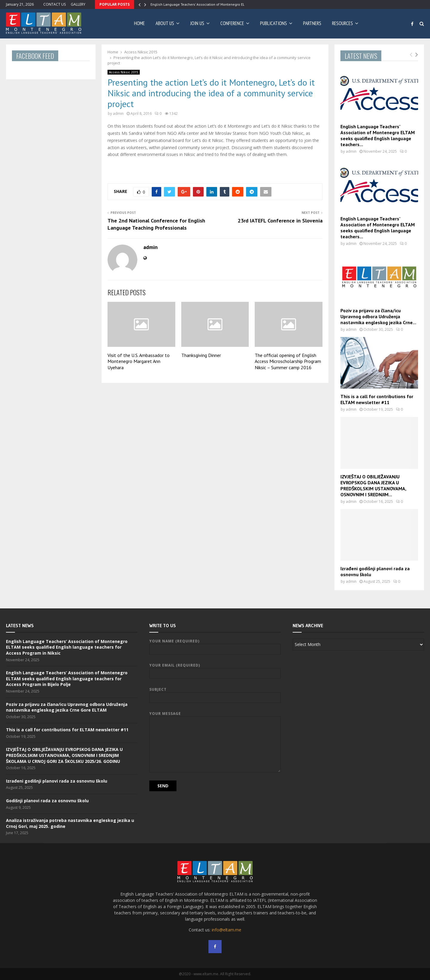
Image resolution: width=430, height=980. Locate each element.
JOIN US (197, 23)
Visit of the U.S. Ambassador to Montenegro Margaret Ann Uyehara (139, 361)
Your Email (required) (215, 669)
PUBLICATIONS (274, 23)
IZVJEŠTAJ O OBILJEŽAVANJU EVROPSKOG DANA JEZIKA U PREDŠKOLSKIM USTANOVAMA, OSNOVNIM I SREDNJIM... (373, 486)
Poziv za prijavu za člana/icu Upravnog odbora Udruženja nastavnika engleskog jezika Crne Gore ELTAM (67, 707)
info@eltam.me (226, 930)
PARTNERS (312, 23)
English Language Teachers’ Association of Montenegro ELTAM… (202, 4)
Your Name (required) (215, 645)
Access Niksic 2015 (124, 72)
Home (139, 23)
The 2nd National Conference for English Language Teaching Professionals (156, 224)
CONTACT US (54, 4)
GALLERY (78, 4)
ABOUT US (165, 23)
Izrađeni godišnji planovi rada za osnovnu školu (57, 781)
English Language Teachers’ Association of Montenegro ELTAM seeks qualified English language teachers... (378, 135)
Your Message (215, 716)
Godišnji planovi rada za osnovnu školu (47, 801)
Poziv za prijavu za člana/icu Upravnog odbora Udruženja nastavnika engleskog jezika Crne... (378, 316)
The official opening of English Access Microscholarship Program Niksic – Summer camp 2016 (288, 361)
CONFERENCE (232, 23)
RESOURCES (343, 23)
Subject (215, 694)
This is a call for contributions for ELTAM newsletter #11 (377, 399)
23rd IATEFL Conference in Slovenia (280, 221)
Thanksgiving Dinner (201, 355)
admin (118, 113)
